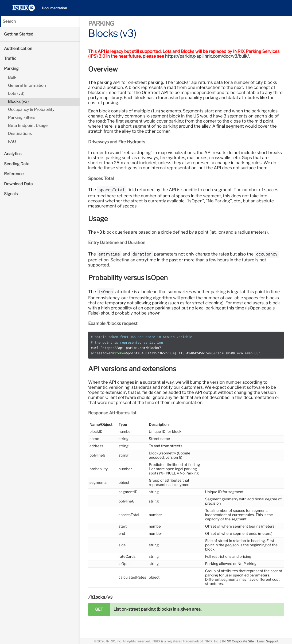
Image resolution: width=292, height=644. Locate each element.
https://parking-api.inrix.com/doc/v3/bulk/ (207, 56)
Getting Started (19, 34)
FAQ (12, 142)
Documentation (54, 8)
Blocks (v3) (18, 101)
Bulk (12, 77)
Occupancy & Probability (31, 109)
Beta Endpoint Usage (28, 125)
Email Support (268, 641)
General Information (27, 85)
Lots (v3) (16, 93)
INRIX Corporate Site (238, 641)
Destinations (20, 133)
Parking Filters (22, 117)
